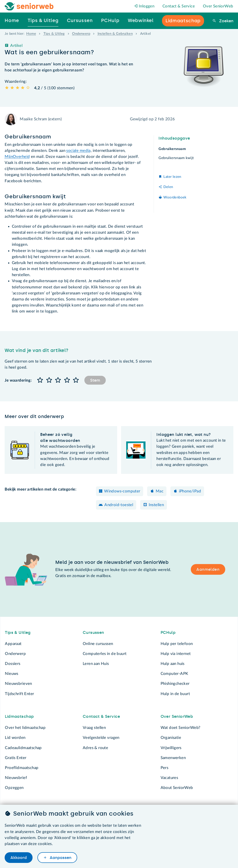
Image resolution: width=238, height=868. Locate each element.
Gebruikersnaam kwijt (176, 158)
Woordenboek (175, 197)
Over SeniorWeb (218, 6)
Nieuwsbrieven (18, 684)
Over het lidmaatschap (25, 728)
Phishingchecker (175, 684)
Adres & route (95, 748)
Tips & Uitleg (54, 34)
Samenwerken (173, 758)
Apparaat (13, 644)
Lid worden (15, 738)
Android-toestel (119, 505)
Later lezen (172, 177)
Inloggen (144, 6)
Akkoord (19, 857)
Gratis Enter (16, 758)
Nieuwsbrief (16, 778)
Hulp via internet (176, 654)
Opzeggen (14, 788)
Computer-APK (174, 674)
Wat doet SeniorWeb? (181, 728)
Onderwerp (81, 34)
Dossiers (13, 664)
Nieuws (12, 674)
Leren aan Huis (96, 664)
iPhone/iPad (190, 491)
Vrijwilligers (171, 748)
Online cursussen (98, 644)
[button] (40, 380)
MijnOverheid (17, 157)
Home (31, 34)
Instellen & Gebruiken (115, 34)
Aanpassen (60, 857)
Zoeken (226, 21)
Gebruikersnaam (172, 149)
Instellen (156, 505)
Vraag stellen (94, 728)
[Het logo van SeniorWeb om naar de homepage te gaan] (29, 6)
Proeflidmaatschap (22, 768)
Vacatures (169, 778)
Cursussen (93, 632)
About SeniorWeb (177, 788)
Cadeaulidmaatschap (23, 748)
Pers (165, 768)
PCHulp (168, 632)
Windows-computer (122, 491)
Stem (95, 380)
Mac (160, 491)
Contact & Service (179, 6)
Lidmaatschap (19, 716)
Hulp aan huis (173, 664)
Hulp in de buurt (175, 694)
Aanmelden (208, 569)
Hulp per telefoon (177, 644)
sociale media (78, 151)
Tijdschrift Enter (19, 694)
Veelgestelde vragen (101, 738)
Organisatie (171, 738)
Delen (168, 187)
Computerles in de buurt (105, 654)
